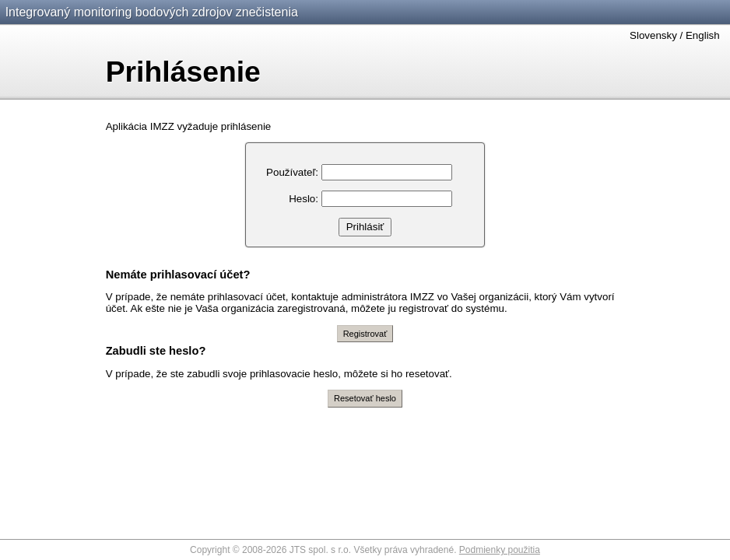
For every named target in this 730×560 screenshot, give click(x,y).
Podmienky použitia (500, 550)
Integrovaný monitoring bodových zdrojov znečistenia (152, 12)
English (703, 35)
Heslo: (304, 199)
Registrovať (365, 334)
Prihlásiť (365, 227)
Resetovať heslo (365, 398)
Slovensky (653, 35)
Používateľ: (292, 172)
